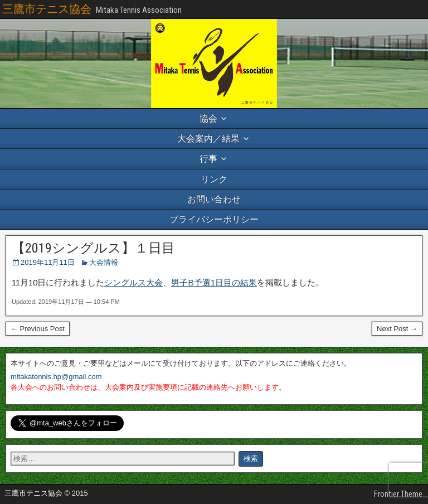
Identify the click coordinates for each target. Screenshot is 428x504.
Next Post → (397, 329)
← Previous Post (38, 329)
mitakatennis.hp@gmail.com (56, 377)
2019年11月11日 (48, 262)
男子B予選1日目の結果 (214, 282)
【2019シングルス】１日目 (93, 248)
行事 (208, 159)
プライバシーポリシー (214, 219)
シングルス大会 (133, 282)
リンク (214, 179)
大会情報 (104, 262)
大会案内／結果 (208, 139)
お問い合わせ (214, 199)
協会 (208, 118)
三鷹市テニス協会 (47, 9)
